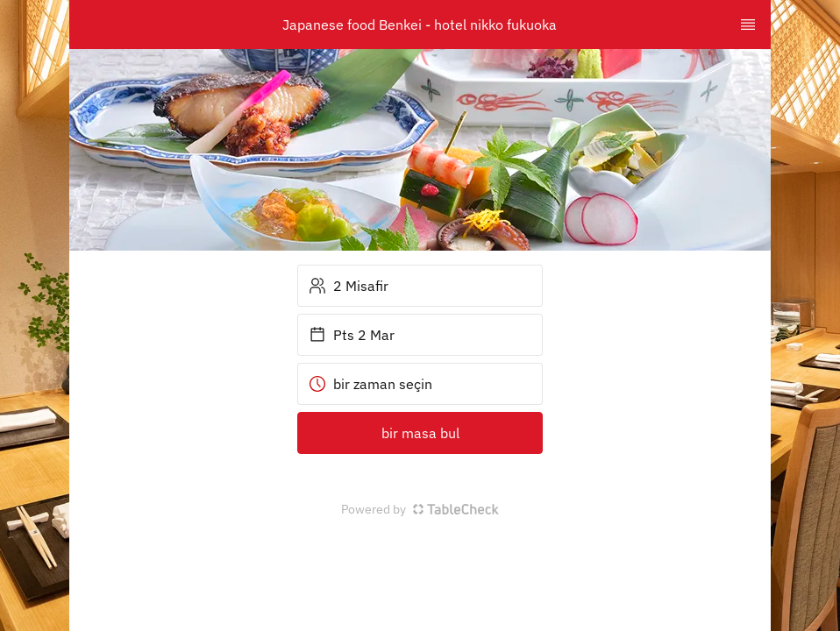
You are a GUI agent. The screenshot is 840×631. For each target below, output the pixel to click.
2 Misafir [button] (349, 286)
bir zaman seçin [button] (370, 384)
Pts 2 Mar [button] (352, 335)
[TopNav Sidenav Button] (748, 25)
